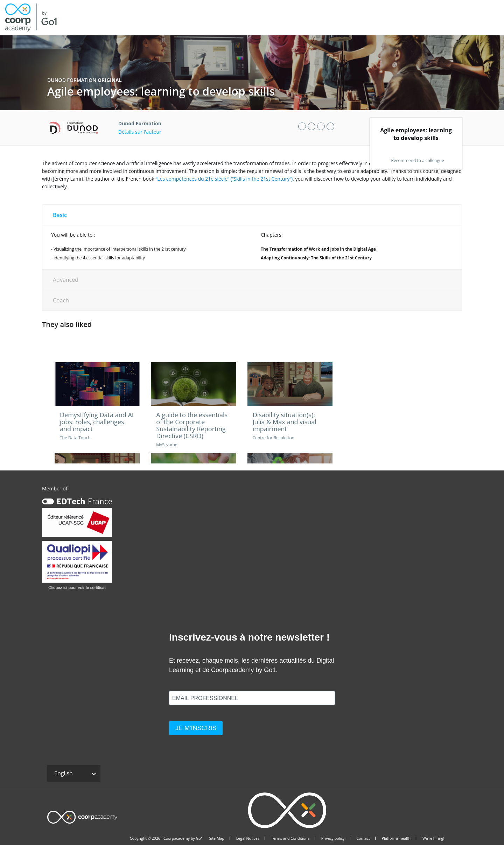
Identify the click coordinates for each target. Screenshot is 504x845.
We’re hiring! (433, 838)
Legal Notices (248, 838)
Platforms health (396, 838)
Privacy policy (333, 838)
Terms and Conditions (290, 838)
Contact (363, 838)
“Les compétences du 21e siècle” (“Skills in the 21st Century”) (224, 179)
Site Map (217, 838)
